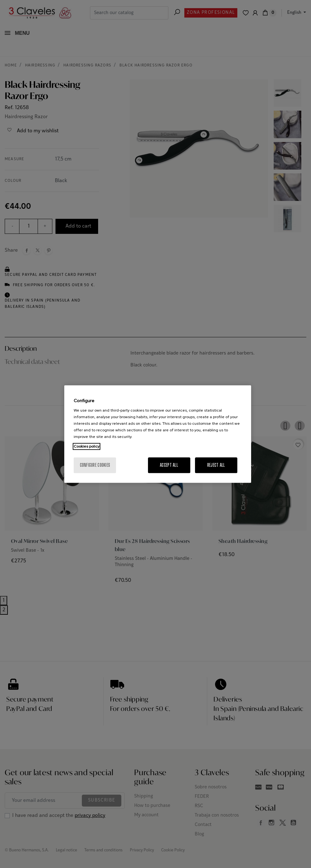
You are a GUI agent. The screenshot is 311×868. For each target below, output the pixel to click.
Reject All (216, 465)
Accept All (169, 465)
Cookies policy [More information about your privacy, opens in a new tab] (87, 446)
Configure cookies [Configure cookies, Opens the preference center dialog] (95, 465)
